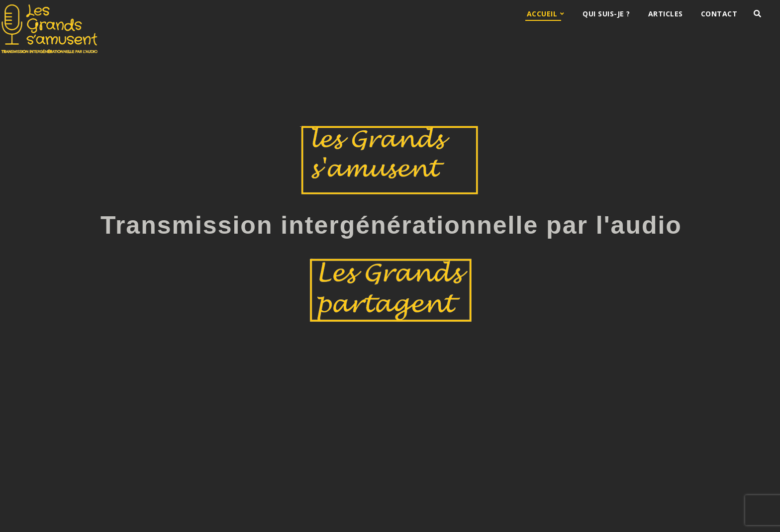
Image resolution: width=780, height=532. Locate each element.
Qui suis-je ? (606, 14)
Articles (666, 14)
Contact (719, 14)
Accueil (542, 14)
